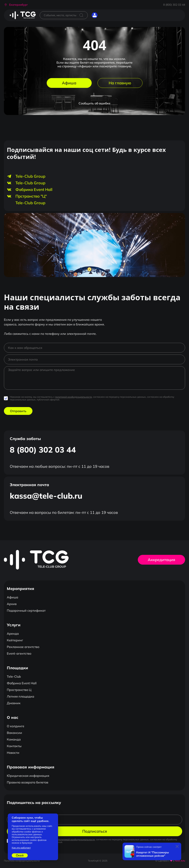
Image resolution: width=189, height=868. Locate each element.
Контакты (14, 746)
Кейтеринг (15, 640)
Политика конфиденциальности (22, 861)
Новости (13, 753)
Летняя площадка (21, 696)
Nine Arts (180, 861)
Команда (14, 739)
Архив (12, 604)
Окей (20, 855)
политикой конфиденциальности (73, 397)
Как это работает (21, 848)
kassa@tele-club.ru (46, 496)
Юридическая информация (28, 776)
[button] (16, 5)
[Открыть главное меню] (104, 15)
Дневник (14, 703)
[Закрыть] (177, 847)
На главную (120, 83)
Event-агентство (19, 653)
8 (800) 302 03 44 (174, 5)
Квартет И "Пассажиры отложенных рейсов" (153, 854)
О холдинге (16, 726)
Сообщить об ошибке (94, 103)
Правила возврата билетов (28, 782)
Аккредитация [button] (161, 560)
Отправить (18, 411)
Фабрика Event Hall (22, 683)
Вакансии (14, 733)
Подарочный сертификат (26, 610)
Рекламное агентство (23, 647)
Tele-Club (14, 676)
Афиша (69, 83)
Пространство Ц (19, 690)
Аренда (13, 634)
